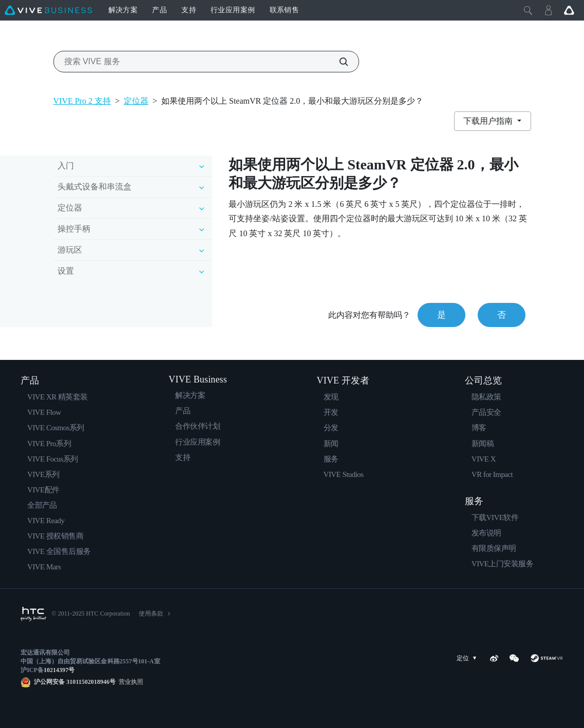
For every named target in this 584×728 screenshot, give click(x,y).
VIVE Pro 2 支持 (82, 101)
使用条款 (151, 614)
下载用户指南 (489, 121)
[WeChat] (514, 658)
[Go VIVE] (569, 10)
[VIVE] (48, 10)
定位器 (136, 101)
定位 (468, 658)
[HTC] (33, 614)
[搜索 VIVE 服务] (338, 62)
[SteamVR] (547, 658)
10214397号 (59, 670)
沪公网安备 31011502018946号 (75, 682)
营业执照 (129, 682)
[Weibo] (494, 658)
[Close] (528, 10)
